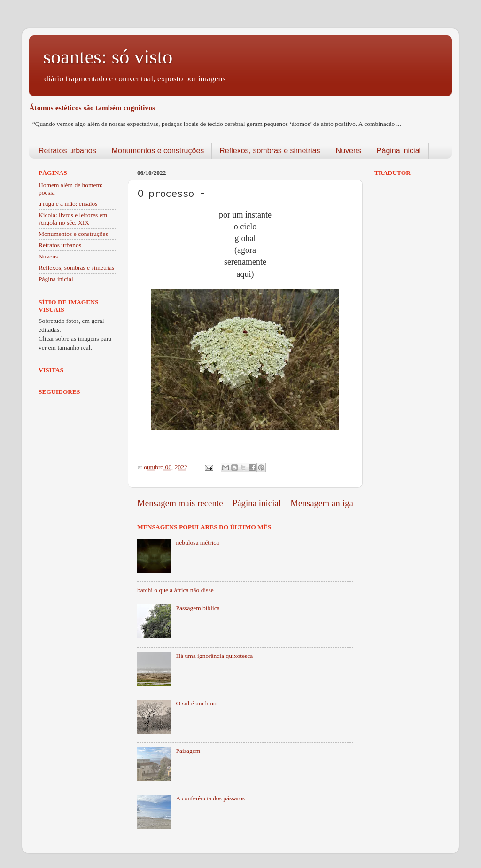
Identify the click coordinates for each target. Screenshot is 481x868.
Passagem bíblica (198, 608)
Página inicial (399, 151)
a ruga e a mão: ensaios (68, 204)
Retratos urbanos (67, 151)
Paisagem (188, 751)
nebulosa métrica (197, 543)
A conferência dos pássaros (210, 798)
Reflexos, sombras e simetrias (270, 151)
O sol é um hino (196, 703)
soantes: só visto (108, 57)
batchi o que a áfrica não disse (175, 590)
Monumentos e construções (158, 151)
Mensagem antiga (322, 503)
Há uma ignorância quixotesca (214, 656)
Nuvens (349, 151)
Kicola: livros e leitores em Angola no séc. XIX (73, 219)
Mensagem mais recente (180, 503)
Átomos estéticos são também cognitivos (92, 108)
